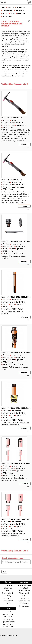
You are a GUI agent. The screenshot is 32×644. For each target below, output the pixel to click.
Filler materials (24, 593)
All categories (24, 603)
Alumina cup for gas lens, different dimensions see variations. (13, 535)
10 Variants (24, 484)
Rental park (24, 588)
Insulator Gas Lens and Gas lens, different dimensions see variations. (16, 424)
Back (4, 572)
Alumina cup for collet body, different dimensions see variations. (14, 479)
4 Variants (24, 144)
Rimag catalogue (24, 601)
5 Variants (24, 262)
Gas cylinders (24, 598)
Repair (24, 596)
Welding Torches (24, 590)
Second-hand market (24, 585)
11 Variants (24, 317)
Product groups (24, 606)
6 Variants (24, 428)
